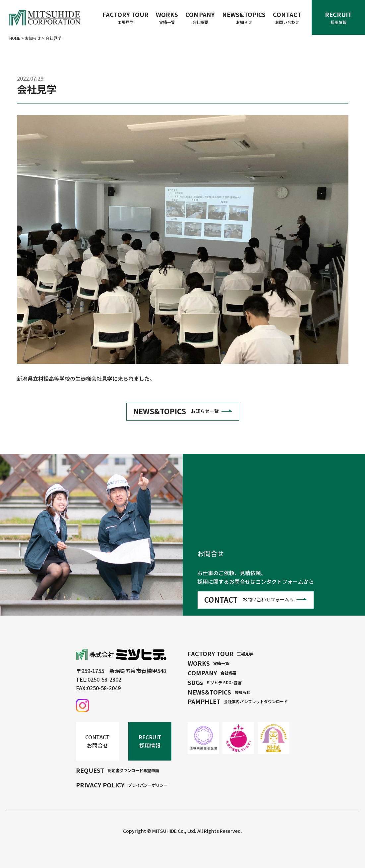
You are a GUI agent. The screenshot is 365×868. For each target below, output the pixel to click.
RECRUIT (338, 18)
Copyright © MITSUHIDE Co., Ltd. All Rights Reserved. (182, 831)
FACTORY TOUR (125, 18)
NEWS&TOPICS (244, 18)
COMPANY (200, 18)
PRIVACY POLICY (122, 785)
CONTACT (287, 18)
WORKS (167, 18)
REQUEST (118, 770)
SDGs (215, 682)
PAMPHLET (238, 701)
